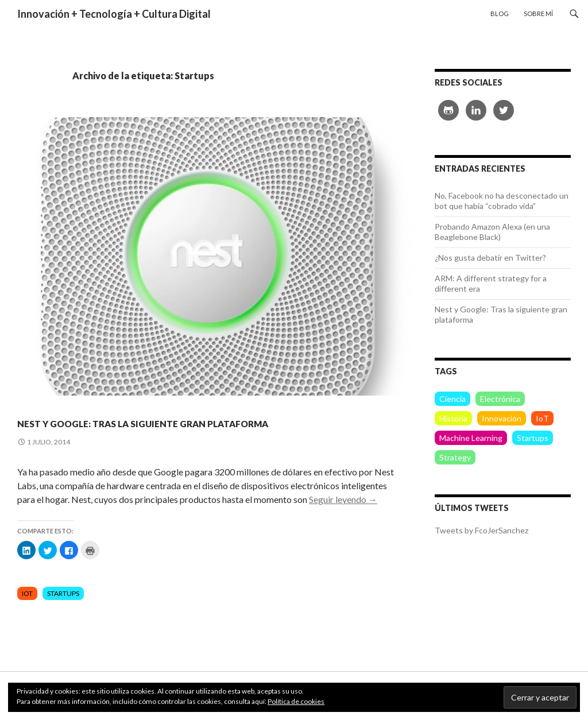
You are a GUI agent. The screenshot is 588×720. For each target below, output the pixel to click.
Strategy (455, 457)
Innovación (502, 418)
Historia (453, 418)
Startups (63, 614)
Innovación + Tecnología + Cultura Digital (114, 14)
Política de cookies (296, 701)
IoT (27, 614)
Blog (500, 13)
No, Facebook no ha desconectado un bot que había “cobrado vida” (502, 201)
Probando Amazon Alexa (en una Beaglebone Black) (492, 232)
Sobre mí (538, 13)
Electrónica (500, 399)
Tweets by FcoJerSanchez (481, 530)
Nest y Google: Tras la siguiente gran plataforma (205, 430)
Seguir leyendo (343, 520)
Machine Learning (471, 438)
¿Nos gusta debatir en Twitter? (490, 258)
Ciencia (452, 399)
